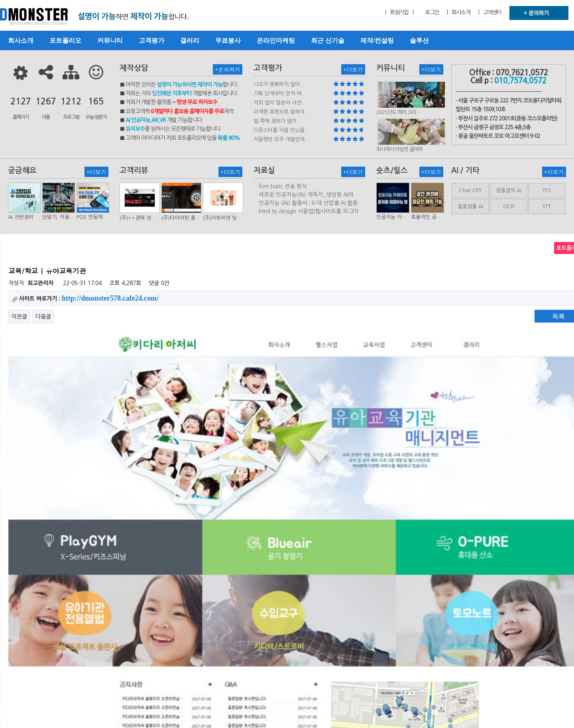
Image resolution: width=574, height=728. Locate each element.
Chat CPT (470, 190)
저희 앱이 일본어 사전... (280, 103)
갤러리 (190, 40)
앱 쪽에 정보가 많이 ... (278, 121)
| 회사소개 (458, 12)
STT (547, 206)
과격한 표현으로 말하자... (281, 112)
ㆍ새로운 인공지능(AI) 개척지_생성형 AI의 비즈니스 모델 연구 (307, 195)
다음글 (43, 317)
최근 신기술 (328, 40)
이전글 (19, 317)
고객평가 (151, 40)
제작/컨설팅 (377, 40)
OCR (509, 206)
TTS (547, 190)
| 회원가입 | (399, 12)
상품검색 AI (509, 190)
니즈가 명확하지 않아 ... (280, 84)
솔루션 (419, 40)
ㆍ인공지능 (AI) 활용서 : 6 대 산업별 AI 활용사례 (308, 203)
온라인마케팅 (276, 40)
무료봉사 (228, 40)
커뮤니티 (110, 40)
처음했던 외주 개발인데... (281, 139)
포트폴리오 (65, 40)
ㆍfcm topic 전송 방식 (280, 186)
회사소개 (21, 40)
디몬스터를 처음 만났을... (281, 130)
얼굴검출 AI (470, 206)
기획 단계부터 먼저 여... (280, 93)
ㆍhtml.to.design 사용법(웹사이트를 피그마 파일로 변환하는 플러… (309, 212)
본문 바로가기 (0, 0)
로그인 (432, 12)
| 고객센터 (490, 12)
